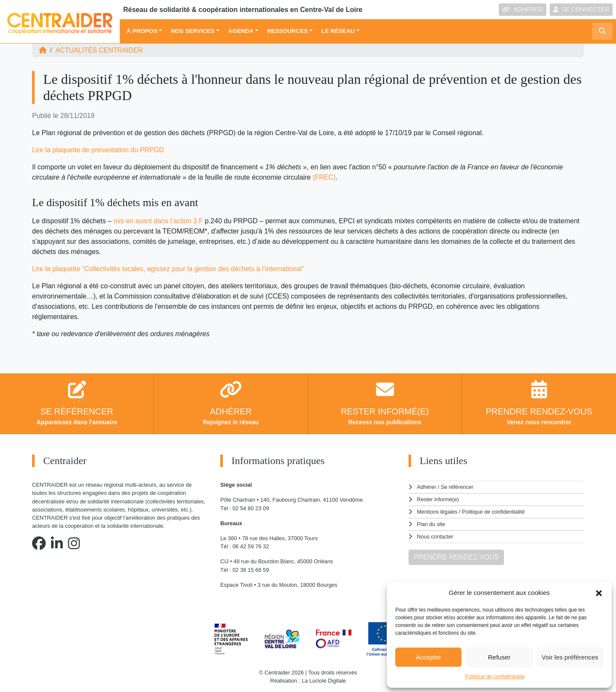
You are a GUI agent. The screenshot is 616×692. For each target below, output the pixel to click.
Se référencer (457, 487)
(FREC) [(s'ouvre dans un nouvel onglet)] (324, 177)
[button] (599, 593)
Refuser (499, 657)
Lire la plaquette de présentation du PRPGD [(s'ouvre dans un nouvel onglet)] (99, 150)
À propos (142, 31)
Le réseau (338, 31)
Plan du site (431, 523)
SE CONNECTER (581, 9)
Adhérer (426, 487)
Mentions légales (438, 511)
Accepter (428, 657)
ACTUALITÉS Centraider (99, 50)
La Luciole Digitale (324, 681)
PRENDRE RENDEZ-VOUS (456, 555)
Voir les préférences (570, 657)
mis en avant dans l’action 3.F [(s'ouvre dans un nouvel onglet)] (159, 221)
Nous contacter (435, 535)
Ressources (287, 31)
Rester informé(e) (438, 499)
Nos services (193, 31)
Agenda (241, 31)
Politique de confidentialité (495, 677)
